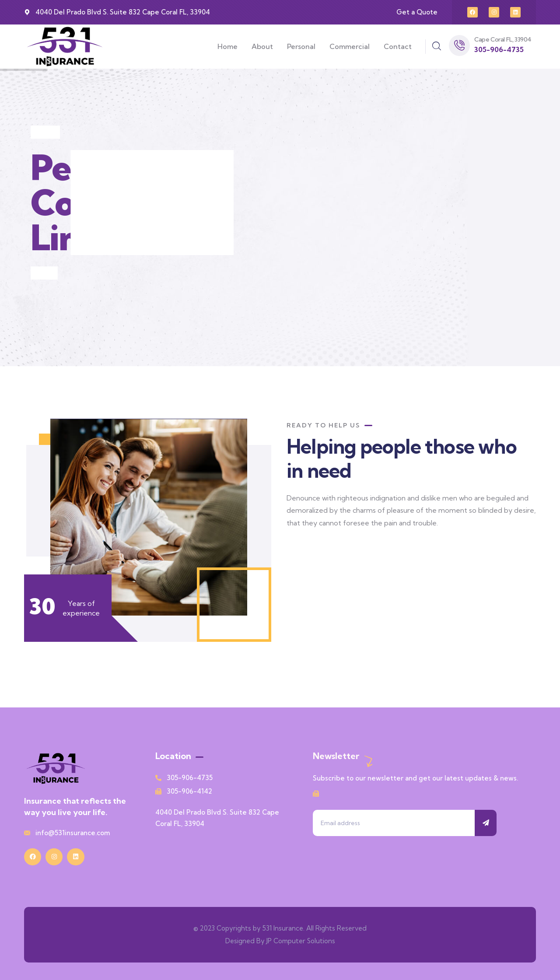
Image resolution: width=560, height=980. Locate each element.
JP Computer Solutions (301, 941)
